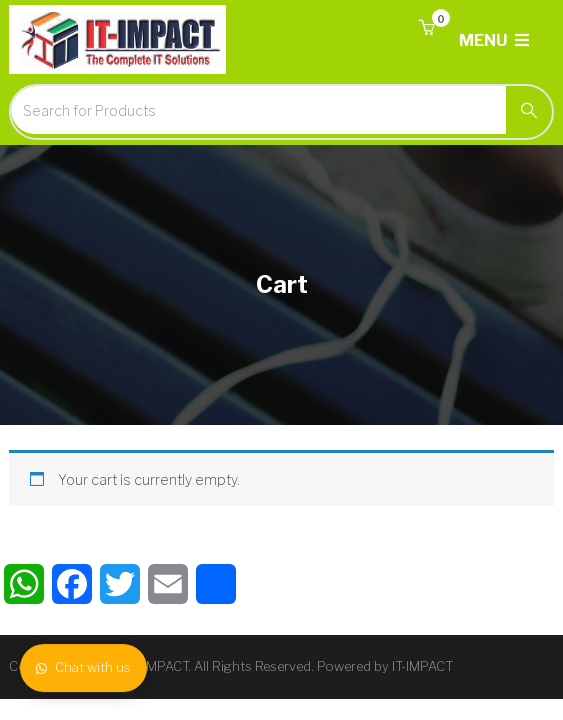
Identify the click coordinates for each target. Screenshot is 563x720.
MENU (494, 40)
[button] (426, 28)
